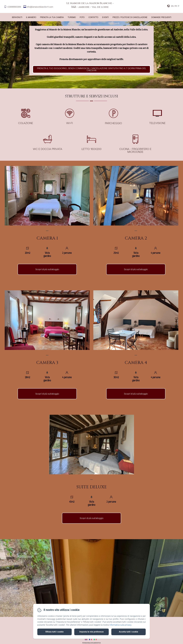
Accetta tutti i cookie (128, 632)
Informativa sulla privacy (120, 625)
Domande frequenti (161, 17)
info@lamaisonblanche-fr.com (40, 7)
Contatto (93, 17)
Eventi (105, 17)
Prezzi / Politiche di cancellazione (130, 17)
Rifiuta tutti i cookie (55, 632)
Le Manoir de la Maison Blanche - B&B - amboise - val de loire (90, 5)
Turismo (72, 17)
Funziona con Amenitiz (92, 643)
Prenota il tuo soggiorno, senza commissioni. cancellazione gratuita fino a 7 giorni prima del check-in (92, 69)
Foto (82, 17)
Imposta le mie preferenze (91, 632)
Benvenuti (17, 17)
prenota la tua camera (52, 17)
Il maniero (31, 17)
